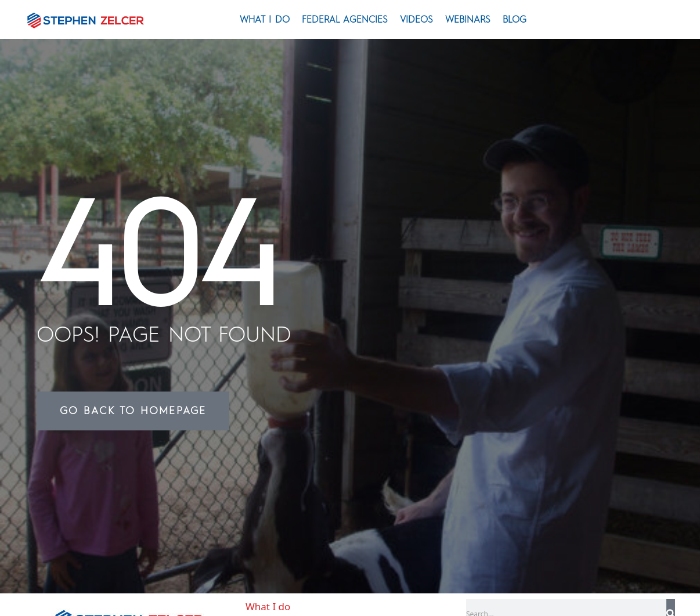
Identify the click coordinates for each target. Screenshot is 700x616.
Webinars (468, 19)
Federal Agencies (345, 19)
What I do (265, 19)
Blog (515, 19)
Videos (416, 19)
